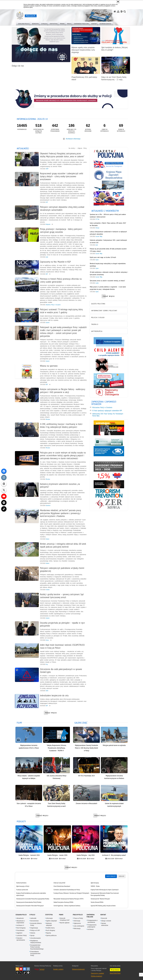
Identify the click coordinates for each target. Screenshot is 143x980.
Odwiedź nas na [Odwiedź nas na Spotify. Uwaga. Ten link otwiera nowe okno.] (28, 971)
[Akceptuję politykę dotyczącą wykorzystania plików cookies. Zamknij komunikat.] (118, 2)
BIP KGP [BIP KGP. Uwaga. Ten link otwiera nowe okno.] (42, 968)
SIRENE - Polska (95, 885)
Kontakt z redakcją (58, 968)
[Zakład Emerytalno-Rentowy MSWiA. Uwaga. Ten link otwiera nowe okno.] (108, 504)
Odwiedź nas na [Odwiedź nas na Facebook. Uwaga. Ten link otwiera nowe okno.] (25, 968)
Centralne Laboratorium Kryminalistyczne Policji (67, 888)
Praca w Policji (78, 913)
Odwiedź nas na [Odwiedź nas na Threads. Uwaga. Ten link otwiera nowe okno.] (17, 971)
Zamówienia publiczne (91, 914)
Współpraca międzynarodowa (36, 940)
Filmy (85, 148)
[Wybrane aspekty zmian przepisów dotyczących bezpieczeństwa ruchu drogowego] (86, 41)
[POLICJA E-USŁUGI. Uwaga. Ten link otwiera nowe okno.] (108, 317)
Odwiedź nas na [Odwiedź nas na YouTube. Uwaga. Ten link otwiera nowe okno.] (21, 968)
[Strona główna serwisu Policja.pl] (115, 11)
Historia (33, 932)
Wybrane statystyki (49, 923)
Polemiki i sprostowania (21, 938)
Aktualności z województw (21, 920)
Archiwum (91, 928)
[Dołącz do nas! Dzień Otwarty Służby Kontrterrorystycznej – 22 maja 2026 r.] (116, 70)
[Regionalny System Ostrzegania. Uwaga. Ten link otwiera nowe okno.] (108, 392)
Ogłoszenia (77, 922)
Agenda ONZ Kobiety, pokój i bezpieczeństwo (103, 904)
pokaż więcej (51, 713)
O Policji (32, 913)
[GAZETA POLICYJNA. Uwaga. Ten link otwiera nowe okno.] (108, 304)
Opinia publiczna (51, 934)
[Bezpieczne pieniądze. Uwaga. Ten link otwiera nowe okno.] (108, 442)
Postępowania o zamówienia (93, 920)
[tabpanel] (71, 893)
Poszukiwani (20, 929)
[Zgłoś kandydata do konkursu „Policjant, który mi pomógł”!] (116, 40)
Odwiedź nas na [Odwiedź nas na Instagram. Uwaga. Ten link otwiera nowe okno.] (28, 968)
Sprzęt (32, 934)
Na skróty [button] (72, 148)
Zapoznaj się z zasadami (97, 972)
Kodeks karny (50, 927)
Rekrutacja (77, 927)
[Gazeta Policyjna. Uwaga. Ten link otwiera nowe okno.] (108, 154)
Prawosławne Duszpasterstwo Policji (35, 952)
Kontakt (103, 913)
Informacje (49, 917)
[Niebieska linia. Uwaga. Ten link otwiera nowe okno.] (108, 451)
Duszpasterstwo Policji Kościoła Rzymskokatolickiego (37, 946)
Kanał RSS (17, 968)
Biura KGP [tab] (121, 875)
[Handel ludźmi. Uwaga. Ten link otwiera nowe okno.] (108, 484)
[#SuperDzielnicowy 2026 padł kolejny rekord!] (86, 70)
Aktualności (20, 917)
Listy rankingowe (79, 925)
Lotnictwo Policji (22, 934)
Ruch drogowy (21, 927)
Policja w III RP (35, 929)
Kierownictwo (34, 919)
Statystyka (49, 913)
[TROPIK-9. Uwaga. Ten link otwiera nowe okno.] (108, 324)
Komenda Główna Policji (36, 923)
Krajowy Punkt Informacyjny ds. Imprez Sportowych (104, 888)
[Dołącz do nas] (41, 48)
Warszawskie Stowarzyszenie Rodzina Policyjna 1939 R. (69, 897)
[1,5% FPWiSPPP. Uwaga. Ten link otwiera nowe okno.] (108, 476)
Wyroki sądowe (65, 921)
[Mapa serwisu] (118, 11)
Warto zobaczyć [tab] (110, 875)
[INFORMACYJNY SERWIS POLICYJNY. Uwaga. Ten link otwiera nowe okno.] (108, 310)
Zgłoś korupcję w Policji (23, 885)
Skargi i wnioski (106, 919)
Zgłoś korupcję (95, 881)
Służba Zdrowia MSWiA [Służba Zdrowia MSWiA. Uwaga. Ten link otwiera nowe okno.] (97, 901)
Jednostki (33, 917)
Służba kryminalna (22, 881)
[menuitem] (24, 23)
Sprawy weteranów (105, 923)
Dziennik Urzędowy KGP (65, 918)
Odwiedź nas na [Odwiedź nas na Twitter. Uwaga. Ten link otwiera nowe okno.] (21, 971)
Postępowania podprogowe (92, 925)
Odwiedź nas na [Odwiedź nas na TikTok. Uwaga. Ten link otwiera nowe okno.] (25, 971)
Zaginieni (19, 932)
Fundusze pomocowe (23, 888)
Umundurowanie (35, 937)
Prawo (61, 913)
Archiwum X (20, 924)
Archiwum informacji (73, 139)
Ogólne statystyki (51, 919)
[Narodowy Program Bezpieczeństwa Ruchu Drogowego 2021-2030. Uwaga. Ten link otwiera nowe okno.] (108, 466)
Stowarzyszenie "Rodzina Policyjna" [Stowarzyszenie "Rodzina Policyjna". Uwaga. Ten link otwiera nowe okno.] (100, 897)
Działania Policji (21, 913)
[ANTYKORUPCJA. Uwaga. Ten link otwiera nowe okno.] (108, 331)
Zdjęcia (80, 148)
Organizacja (34, 927)
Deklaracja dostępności (78, 968)
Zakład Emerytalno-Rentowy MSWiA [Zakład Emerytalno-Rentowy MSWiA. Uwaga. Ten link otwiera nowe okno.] (64, 901)
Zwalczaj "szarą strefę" (60, 881)
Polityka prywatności (96, 975)
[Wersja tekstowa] (121, 11)
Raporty (48, 932)
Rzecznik (104, 917)
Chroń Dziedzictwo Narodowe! (62, 885)
